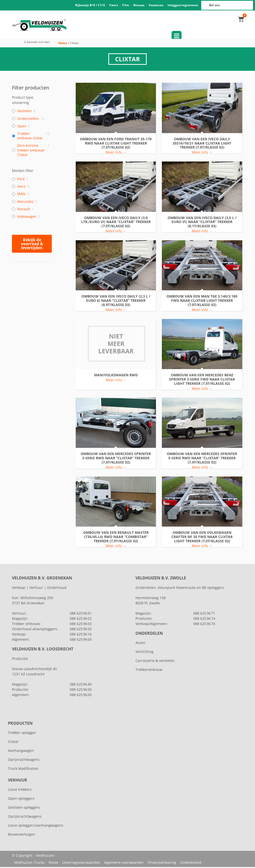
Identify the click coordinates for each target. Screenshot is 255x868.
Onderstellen (28, 119)
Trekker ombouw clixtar (30, 137)
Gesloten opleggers (24, 808)
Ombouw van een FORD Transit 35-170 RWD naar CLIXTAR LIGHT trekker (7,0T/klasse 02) (116, 144)
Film (126, 6)
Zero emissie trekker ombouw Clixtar (31, 151)
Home (63, 44)
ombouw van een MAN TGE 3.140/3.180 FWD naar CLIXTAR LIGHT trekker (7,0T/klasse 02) (202, 302)
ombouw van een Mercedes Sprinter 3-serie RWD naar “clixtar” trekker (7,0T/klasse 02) (116, 459)
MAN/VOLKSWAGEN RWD (116, 376)
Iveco (21, 187)
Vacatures (156, 6)
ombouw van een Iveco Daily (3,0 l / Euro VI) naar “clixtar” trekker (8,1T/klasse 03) (202, 223)
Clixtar (13, 743)
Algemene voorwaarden (124, 863)
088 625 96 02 (81, 619)
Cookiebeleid (191, 863)
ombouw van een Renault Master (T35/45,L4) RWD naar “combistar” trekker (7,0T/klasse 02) (116, 538)
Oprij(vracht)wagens (25, 817)
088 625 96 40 (81, 685)
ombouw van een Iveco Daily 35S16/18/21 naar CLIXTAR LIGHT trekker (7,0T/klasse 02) (202, 144)
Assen (140, 644)
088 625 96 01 (81, 614)
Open (22, 127)
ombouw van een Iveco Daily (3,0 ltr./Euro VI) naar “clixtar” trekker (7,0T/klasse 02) (116, 223)
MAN (21, 195)
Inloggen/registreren (183, 6)
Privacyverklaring (162, 863)
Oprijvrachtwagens (24, 760)
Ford (21, 180)
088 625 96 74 (204, 619)
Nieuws (139, 6)
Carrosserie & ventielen (155, 662)
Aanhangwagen (21, 751)
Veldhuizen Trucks (29, 863)
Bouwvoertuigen (22, 835)
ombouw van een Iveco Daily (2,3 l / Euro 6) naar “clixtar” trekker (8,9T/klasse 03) (116, 302)
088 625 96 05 (81, 630)
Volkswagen (27, 217)
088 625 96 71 (204, 614)
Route (53, 863)
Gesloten (25, 112)
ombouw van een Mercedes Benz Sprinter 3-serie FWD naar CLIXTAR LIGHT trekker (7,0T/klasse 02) (202, 380)
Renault (24, 210)
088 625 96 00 (219, 12)
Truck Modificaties (23, 769)
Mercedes (25, 202)
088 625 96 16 (219, 10)
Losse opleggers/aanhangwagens (36, 826)
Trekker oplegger (22, 734)
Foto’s (114, 6)
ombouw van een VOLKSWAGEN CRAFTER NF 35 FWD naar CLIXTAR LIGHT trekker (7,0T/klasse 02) (202, 538)
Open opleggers (21, 799)
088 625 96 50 (81, 690)
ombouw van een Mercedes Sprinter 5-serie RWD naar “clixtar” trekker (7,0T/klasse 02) (202, 459)
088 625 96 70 (204, 625)
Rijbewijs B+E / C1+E (90, 6)
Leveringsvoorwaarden (81, 863)
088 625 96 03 (81, 625)
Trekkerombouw (149, 671)
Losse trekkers (20, 790)
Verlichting (144, 653)
